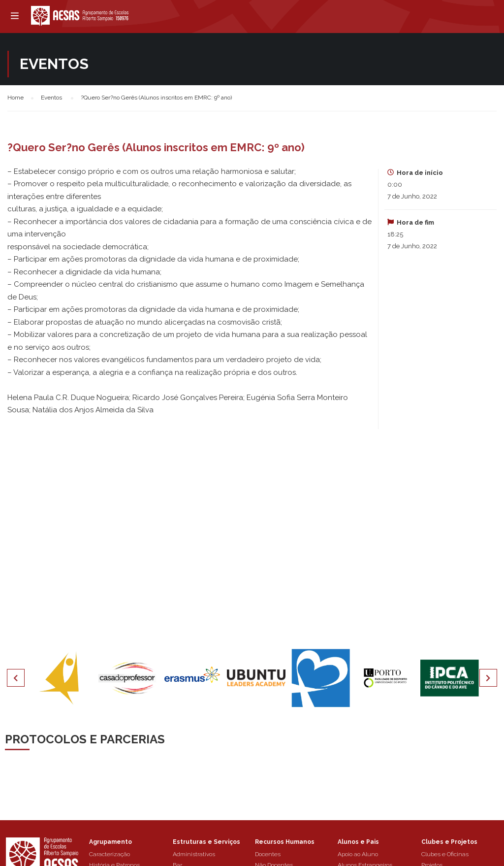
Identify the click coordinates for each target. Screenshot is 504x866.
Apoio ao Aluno (358, 854)
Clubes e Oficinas (445, 854)
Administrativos (194, 854)
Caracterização (110, 854)
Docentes (268, 854)
